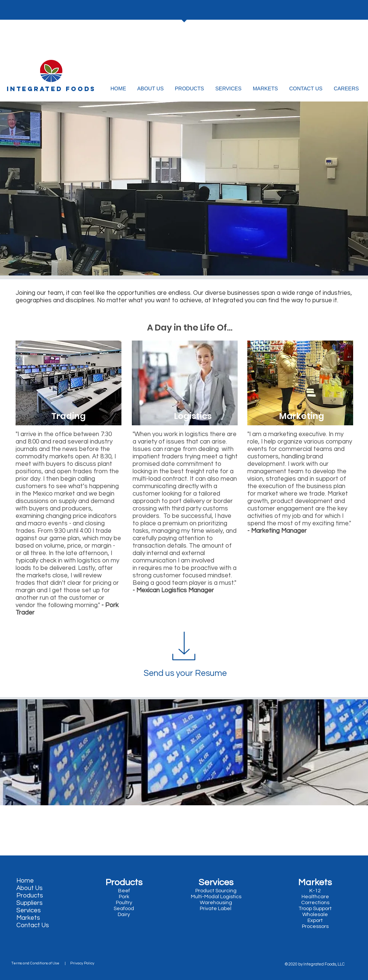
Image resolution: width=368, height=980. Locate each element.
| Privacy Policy (78, 963)
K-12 (315, 891)
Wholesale (315, 915)
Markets (28, 918)
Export (315, 921)
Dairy (123, 915)
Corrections (315, 903)
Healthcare (315, 897)
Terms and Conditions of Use (37, 963)
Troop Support (315, 909)
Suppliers (30, 903)
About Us (30, 888)
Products (30, 896)
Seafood (124, 909)
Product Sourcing (216, 891)
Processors (315, 926)
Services (29, 910)
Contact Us (33, 925)
